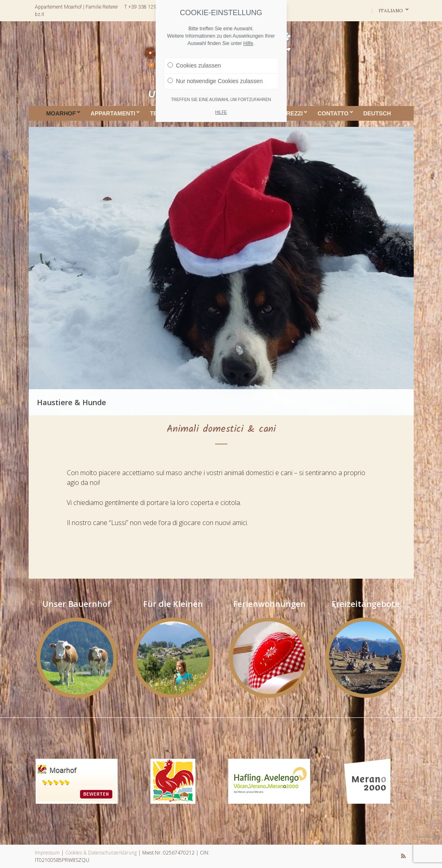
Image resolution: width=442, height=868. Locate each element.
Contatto (333, 113)
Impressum (47, 853)
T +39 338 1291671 (146, 7)
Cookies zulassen (194, 65)
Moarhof (61, 113)
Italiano (391, 10)
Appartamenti (113, 113)
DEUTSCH (377, 113)
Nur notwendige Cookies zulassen (215, 81)
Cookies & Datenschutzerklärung (101, 853)
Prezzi (292, 113)
